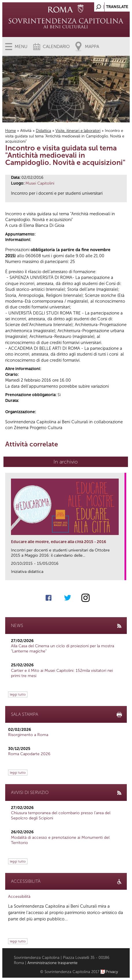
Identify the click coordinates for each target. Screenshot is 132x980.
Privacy (112, 972)
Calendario (56, 47)
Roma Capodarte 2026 (29, 754)
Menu (21, 47)
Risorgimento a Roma (28, 735)
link (122, 574)
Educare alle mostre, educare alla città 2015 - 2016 (58, 542)
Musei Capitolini (40, 183)
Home (11, 131)
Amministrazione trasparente (52, 963)
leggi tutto (18, 694)
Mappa (92, 47)
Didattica (43, 131)
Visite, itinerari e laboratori (78, 131)
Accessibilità (19, 897)
